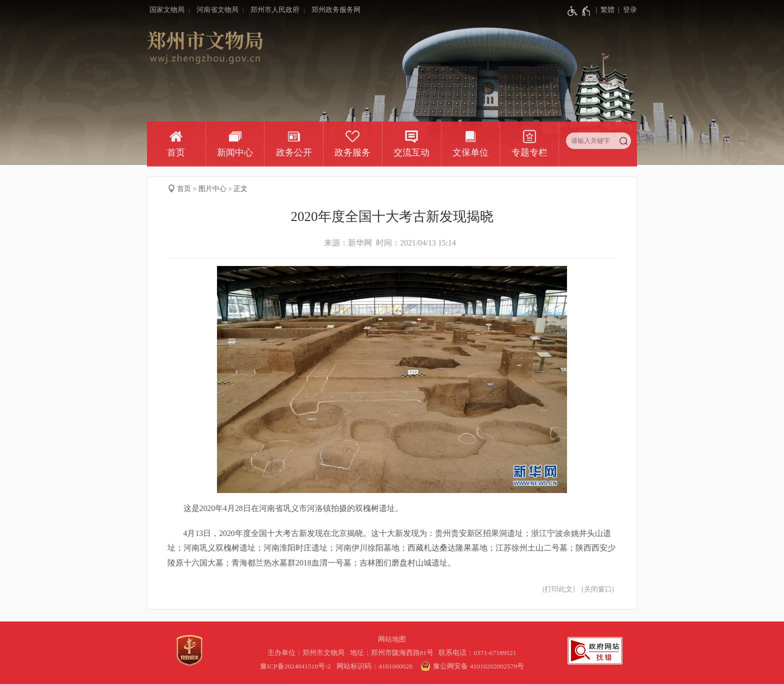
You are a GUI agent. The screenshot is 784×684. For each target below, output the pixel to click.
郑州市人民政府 (275, 10)
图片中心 (212, 189)
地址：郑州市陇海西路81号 (393, 653)
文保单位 (470, 152)
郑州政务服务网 (336, 10)
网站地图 (392, 639)
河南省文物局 (217, 10)
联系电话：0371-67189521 (477, 653)
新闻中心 (235, 152)
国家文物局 (167, 10)
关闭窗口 (598, 589)
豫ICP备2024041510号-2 (295, 666)
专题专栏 (529, 152)
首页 (176, 152)
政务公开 (294, 152)
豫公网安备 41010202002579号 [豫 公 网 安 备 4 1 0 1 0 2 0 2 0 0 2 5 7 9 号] (471, 666)
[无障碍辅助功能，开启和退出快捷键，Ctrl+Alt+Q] (579, 11)
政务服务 (352, 152)
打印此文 (558, 589)
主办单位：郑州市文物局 (308, 653)
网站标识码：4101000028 (375, 666)
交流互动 (411, 152)
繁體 (607, 10)
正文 (240, 189)
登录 (630, 10)
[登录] (626, 10)
